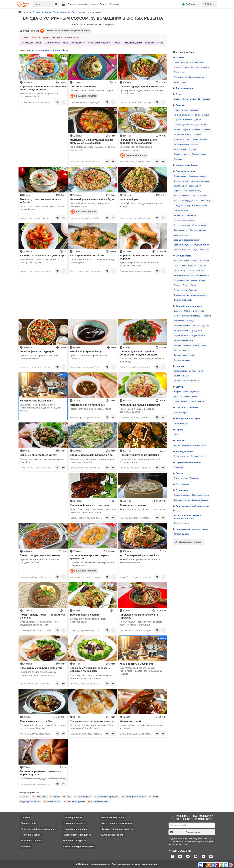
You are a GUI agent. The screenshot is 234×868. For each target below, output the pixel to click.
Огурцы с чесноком (182, 495)
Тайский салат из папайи (85, 615)
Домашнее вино (196, 371)
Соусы (179, 473)
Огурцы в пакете (181, 402)
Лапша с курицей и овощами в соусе (142, 86)
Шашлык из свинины (183, 300)
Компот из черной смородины (187, 381)
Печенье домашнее (182, 115)
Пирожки (196, 115)
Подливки (194, 478)
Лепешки (207, 130)
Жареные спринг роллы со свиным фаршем (141, 257)
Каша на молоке (202, 275)
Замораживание (181, 331)
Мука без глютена (154, 43)
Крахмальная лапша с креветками (141, 405)
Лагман (186, 285)
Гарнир (180, 429)
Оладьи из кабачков (182, 135)
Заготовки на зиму (186, 171)
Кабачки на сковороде (192, 316)
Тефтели (193, 290)
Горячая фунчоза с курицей (37, 351)
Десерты (180, 440)
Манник (193, 149)
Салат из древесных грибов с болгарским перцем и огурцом (138, 353)
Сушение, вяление (182, 350)
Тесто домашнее (184, 451)
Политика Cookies (31, 835)
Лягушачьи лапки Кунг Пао (36, 721)
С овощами (182, 490)
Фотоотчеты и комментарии (117, 823)
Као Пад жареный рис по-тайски (139, 555)
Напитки (180, 366)
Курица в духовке (197, 336)
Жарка (187, 311)
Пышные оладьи (199, 154)
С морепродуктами (133, 43)
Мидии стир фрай (131, 721)
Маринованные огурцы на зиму (187, 191)
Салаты (180, 57)
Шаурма (177, 392)
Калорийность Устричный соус (53, 50)
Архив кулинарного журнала (79, 846)
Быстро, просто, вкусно (188, 419)
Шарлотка (188, 120)
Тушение (207, 316)
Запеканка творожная (183, 275)
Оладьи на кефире (182, 154)
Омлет (177, 270)
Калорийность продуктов (77, 835)
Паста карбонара (181, 280)
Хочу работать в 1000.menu (36, 401)
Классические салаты (200, 67)
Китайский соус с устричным (88, 405)
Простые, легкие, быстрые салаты (189, 77)
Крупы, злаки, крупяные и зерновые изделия (188, 517)
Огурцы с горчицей (201, 250)
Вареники (192, 266)
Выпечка (180, 105)
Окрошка (178, 99)
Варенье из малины (182, 250)
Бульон (193, 99)
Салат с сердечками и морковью (40, 555)
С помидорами (52, 43)
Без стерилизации (198, 230)
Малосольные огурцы (200, 181)
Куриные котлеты (181, 295)
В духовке (178, 311)
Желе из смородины (183, 196)
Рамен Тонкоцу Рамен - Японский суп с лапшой (43, 616)
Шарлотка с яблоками (192, 130)
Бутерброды (183, 484)
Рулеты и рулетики (191, 392)
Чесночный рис (129, 199)
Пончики (195, 144)
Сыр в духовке (196, 331)
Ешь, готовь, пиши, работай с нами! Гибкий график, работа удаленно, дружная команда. (41, 408)
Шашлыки (178, 261)
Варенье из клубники (183, 245)
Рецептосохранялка (78, 4)
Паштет (193, 402)
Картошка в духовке (200, 326)
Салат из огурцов (181, 67)
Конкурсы (114, 4)
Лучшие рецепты (72, 817)
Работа (104, 4)
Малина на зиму (181, 235)
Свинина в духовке (182, 360)
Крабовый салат (197, 62)
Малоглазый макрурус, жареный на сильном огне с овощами (91, 141)
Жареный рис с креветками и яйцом (92, 199)
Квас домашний (181, 371)
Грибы (117, 43)
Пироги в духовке (181, 125)
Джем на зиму (195, 186)
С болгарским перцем (99, 43)
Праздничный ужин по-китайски (139, 455)
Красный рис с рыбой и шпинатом (41, 668)
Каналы (94, 4)
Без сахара (179, 467)
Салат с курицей (181, 62)
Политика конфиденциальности (38, 829)
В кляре (194, 280)
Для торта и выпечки (187, 408)
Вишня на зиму (200, 196)
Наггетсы (202, 402)
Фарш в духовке (181, 336)
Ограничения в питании (188, 462)
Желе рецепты (199, 445)
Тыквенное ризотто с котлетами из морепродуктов (41, 773)
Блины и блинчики (190, 110)
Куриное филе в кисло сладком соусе (43, 255)
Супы (179, 94)
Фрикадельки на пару (133, 505)
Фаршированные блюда (184, 321)
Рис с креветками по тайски (87, 255)
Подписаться (185, 832)
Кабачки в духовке (182, 326)
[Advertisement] (193, 29)
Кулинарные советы (74, 823)
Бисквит (177, 130)
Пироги (177, 110)
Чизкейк (203, 139)
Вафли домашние (181, 144)
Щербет (177, 445)
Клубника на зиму (202, 245)
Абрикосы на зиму (200, 225)
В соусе (177, 316)
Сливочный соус (181, 478)
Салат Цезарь (180, 72)
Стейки (183, 266)
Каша (186, 261)
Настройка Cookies (31, 841)
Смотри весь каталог (188, 542)
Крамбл (204, 125)
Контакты (26, 846)
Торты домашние (185, 88)
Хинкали (202, 266)
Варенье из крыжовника (184, 220)
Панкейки (197, 135)
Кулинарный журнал (74, 841)
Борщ (186, 99)
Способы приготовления (189, 306)
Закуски (180, 387)
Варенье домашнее (198, 176)
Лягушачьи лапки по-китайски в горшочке (139, 616)
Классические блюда (187, 165)
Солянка (207, 99)
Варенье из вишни (182, 225)
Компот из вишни (181, 376)
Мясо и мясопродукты (74, 43)
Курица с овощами (52, 38)
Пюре (176, 434)
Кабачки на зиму (203, 201)
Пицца (202, 280)
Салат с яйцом (180, 82)
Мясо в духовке (199, 345)
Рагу (183, 270)
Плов (176, 266)
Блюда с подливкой (199, 295)
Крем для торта (180, 412)
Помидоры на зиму (182, 206)
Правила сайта (29, 823)
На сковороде (198, 311)
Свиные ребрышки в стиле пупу (90, 505)
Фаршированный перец (184, 340)
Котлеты (194, 261)
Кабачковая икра (199, 206)
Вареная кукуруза (181, 523)
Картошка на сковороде (184, 355)
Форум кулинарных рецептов (118, 829)
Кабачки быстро (181, 424)
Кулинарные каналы (113, 835)
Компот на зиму (180, 186)
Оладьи (205, 115)
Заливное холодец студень (185, 397)
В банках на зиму (181, 181)
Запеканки (204, 261)
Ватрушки (178, 159)
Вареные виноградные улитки (39, 455)
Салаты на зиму (181, 210)
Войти (209, 4)
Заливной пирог (181, 149)
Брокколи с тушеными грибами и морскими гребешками (90, 669)
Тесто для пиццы (198, 456)
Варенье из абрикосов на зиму (187, 240)
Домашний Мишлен (84, 96)
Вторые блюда (184, 256)
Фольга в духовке (181, 534)
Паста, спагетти (181, 290)
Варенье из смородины (184, 201)
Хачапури (195, 125)
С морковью (27, 43)
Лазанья (177, 285)
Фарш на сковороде (182, 345)
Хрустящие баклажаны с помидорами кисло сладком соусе (43, 88)
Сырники (178, 120)
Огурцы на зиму (181, 176)
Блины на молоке (181, 139)
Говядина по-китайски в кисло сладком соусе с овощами (138, 141)
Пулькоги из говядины (84, 86)
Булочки (197, 120)
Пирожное (187, 445)
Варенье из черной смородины (193, 506)
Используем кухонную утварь (192, 529)
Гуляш (194, 285)
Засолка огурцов (181, 230)
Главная (25, 817)
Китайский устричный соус (86, 351)
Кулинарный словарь (75, 829)
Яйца (39, 43)
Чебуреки (200, 270)
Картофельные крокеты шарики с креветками (91, 557)
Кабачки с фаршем (200, 500)
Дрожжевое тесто (181, 456)
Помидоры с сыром (201, 495)
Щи (200, 99)
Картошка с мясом (182, 500)
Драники (194, 139)
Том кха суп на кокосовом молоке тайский (41, 201)
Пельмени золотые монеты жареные (92, 721)
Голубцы (191, 270)
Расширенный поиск (113, 817)
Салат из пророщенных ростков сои (92, 455)
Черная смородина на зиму (186, 215)
